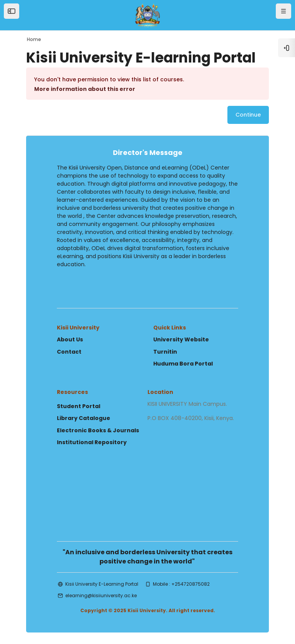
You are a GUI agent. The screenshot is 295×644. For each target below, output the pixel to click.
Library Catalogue (84, 418)
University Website (181, 339)
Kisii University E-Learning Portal (102, 584)
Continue (248, 115)
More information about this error (85, 89)
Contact (69, 352)
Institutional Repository (92, 442)
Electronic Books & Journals (98, 430)
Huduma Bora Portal (183, 364)
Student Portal (79, 406)
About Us (70, 339)
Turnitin (165, 352)
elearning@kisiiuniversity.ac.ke (101, 595)
